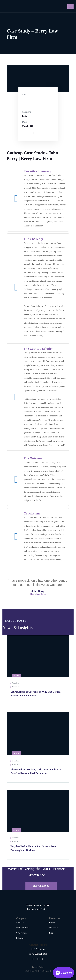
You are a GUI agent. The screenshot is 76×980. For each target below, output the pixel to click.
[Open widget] (64, 973)
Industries (20, 938)
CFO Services (22, 933)
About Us (20, 922)
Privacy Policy (38, 967)
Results (52, 922)
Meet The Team (22, 928)
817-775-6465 (38, 949)
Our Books (53, 928)
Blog (51, 933)
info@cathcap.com (38, 954)
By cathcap (16, 683)
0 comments (16, 687)
